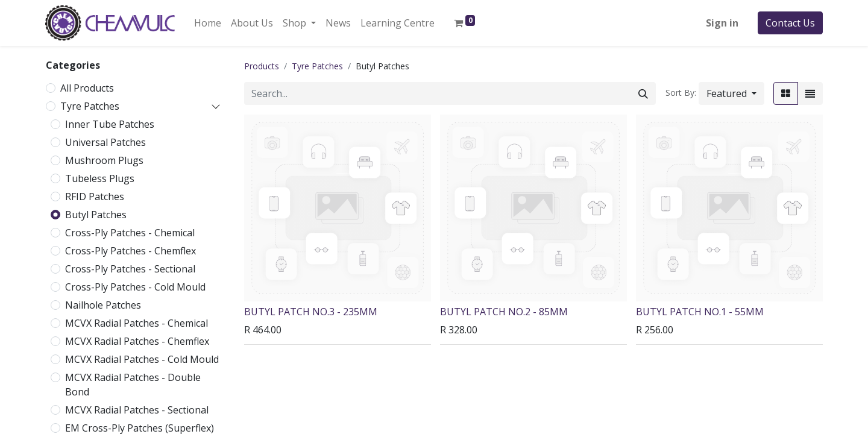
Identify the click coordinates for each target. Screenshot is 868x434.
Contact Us (790, 23)
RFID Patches (95, 197)
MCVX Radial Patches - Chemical (137, 323)
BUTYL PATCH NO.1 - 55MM (700, 312)
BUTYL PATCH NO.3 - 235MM (311, 312)
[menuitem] (208, 23)
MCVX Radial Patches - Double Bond (133, 385)
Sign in (722, 23)
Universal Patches (105, 142)
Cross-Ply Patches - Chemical (130, 233)
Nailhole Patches (103, 305)
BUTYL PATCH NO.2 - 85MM (504, 312)
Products (262, 66)
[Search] (643, 93)
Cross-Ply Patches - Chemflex (131, 251)
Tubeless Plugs (100, 178)
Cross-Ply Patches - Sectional (130, 269)
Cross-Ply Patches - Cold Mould (135, 287)
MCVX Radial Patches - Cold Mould (142, 359)
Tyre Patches (90, 106)
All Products (87, 88)
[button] (731, 93)
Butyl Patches (96, 215)
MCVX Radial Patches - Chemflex (137, 341)
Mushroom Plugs (104, 160)
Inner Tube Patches (110, 124)
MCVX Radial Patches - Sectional (137, 410)
